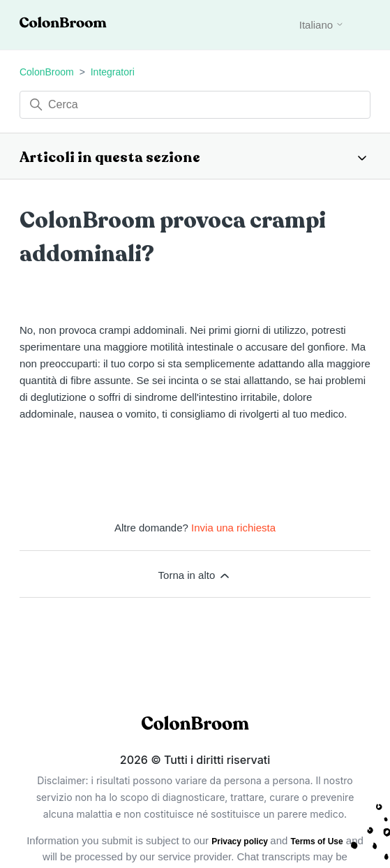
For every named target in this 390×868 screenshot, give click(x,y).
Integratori (113, 72)
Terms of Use (317, 841)
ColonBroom (47, 72)
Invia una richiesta (233, 528)
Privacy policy (241, 841)
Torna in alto (195, 575)
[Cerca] (195, 105)
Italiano (322, 25)
